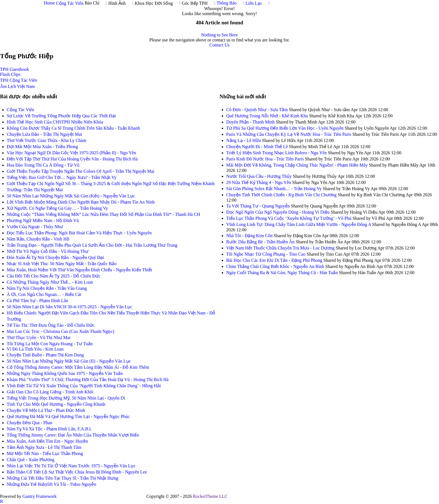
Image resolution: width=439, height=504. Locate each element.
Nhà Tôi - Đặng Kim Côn (249, 236)
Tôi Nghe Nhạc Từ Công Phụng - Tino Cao (266, 254)
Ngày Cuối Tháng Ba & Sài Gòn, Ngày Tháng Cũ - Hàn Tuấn (282, 273)
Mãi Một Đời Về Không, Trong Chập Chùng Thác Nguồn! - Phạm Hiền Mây (297, 165)
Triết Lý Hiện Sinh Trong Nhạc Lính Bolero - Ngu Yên (276, 153)
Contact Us (219, 45)
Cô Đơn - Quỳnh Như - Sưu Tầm (257, 110)
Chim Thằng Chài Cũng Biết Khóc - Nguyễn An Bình (275, 266)
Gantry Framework (39, 496)
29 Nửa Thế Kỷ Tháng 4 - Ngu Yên (259, 182)
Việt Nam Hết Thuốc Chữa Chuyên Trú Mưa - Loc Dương (280, 248)
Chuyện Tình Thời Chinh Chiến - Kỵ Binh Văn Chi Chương (281, 195)
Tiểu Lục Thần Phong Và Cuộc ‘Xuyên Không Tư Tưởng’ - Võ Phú (289, 218)
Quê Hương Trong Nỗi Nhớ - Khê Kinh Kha (268, 116)
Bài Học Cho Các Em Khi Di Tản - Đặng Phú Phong (274, 260)
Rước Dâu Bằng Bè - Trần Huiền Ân (260, 242)
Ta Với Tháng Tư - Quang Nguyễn (258, 206)
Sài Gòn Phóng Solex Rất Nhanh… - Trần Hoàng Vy (275, 189)
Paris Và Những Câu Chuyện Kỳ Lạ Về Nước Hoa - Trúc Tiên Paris (289, 134)
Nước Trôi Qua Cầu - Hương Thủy (259, 176)
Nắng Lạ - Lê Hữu (244, 140)
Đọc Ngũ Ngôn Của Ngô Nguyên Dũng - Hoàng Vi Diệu (278, 212)
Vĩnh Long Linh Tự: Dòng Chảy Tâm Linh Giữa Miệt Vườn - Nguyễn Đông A (299, 224)
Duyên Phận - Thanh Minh (250, 122)
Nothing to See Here (219, 35)
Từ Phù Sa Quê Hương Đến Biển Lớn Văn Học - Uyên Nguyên (285, 128)
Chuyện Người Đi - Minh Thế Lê (257, 147)
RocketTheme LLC (210, 496)
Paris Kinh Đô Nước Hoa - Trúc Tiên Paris (265, 159)
